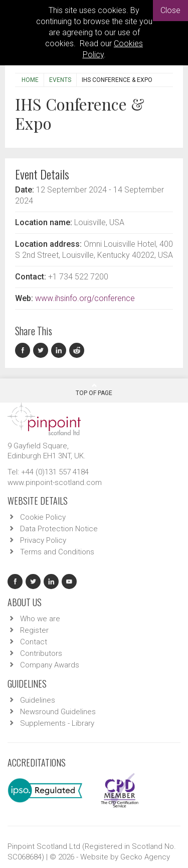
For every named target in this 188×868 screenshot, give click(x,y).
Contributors (41, 653)
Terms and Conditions (57, 552)
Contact (34, 642)
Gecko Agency (145, 857)
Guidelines (38, 700)
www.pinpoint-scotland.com (55, 483)
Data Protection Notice (59, 529)
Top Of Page (94, 390)
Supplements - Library (57, 723)
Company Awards (50, 665)
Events (60, 80)
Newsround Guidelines (58, 712)
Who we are (40, 619)
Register (34, 630)
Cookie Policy (43, 517)
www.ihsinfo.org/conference (85, 298)
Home (30, 80)
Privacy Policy (43, 540)
